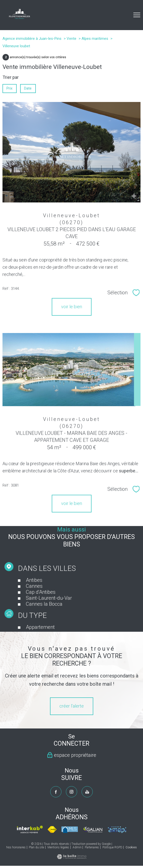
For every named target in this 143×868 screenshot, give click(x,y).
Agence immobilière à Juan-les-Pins (32, 39)
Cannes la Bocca (44, 614)
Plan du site (36, 847)
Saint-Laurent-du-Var (49, 608)
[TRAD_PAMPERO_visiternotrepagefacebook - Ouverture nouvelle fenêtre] (56, 792)
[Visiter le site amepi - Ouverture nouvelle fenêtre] (117, 830)
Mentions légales (58, 847)
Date (28, 88)
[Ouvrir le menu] (137, 15)
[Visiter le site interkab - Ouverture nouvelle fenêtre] (30, 829)
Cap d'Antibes (41, 602)
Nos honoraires (16, 847)
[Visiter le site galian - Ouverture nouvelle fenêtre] (93, 829)
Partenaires (92, 847)
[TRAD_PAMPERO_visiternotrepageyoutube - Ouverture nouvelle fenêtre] (87, 792)
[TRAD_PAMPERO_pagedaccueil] (20, 17)
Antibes (34, 590)
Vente (71, 39)
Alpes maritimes (95, 39)
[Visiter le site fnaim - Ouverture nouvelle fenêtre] (52, 829)
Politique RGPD (112, 847)
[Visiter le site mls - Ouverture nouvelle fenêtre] (70, 830)
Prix (9, 88)
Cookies (131, 847)
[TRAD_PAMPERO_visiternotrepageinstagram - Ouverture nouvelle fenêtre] (71, 792)
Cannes (34, 596)
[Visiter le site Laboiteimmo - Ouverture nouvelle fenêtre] (72, 857)
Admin (77, 847)
